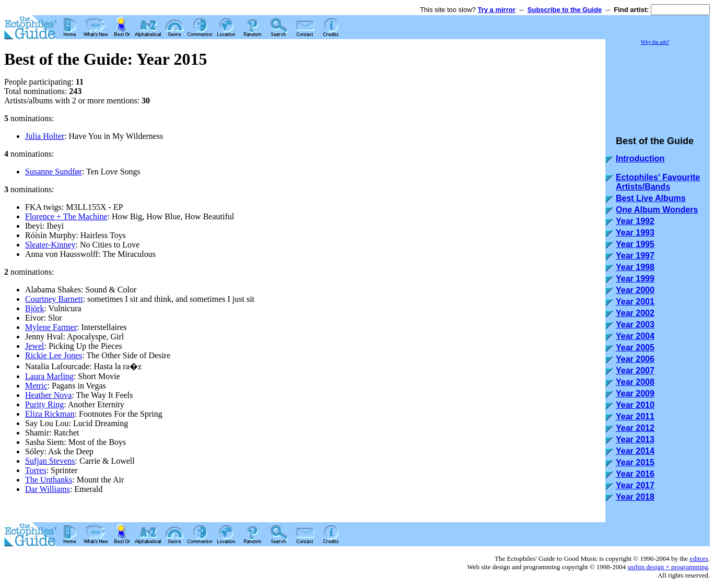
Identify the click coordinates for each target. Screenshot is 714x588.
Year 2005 (635, 348)
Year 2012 (635, 428)
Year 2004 (635, 336)
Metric (36, 386)
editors (699, 558)
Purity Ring (44, 404)
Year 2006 (635, 359)
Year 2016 (635, 474)
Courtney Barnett (54, 299)
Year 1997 (635, 256)
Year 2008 (635, 382)
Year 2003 (635, 325)
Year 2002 (635, 313)
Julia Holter (45, 136)
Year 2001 (635, 302)
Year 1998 (635, 267)
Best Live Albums (651, 198)
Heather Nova (48, 395)
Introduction (640, 158)
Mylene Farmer (51, 327)
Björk (34, 308)
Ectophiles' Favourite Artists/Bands (658, 182)
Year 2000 (635, 290)
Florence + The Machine (66, 216)
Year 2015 (635, 462)
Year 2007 (635, 371)
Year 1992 (635, 221)
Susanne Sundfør (54, 172)
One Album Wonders (657, 210)
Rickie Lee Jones (54, 355)
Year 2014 (635, 451)
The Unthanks (49, 480)
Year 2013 (635, 439)
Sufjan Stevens (50, 461)
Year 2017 (635, 485)
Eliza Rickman (50, 414)
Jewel (34, 346)
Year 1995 (635, 244)
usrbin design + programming (668, 567)
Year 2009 (635, 393)
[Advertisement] (658, 86)
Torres (36, 470)
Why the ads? (655, 42)
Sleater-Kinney (50, 245)
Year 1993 (635, 233)
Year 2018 (635, 497)
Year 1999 (635, 279)
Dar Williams (48, 489)
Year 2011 (635, 416)
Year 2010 (635, 405)
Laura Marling (49, 376)
